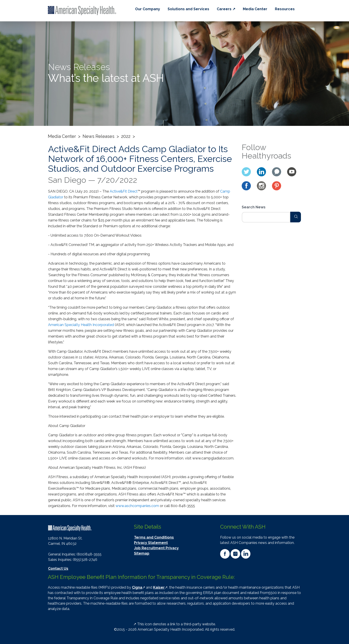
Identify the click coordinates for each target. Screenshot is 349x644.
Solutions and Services (188, 9)
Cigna (137, 587)
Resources (285, 9)
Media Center (255, 9)
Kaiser (159, 587)
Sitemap (142, 553)
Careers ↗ (226, 9)
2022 (126, 136)
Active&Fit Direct (124, 191)
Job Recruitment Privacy (156, 548)
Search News (254, 207)
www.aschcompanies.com (137, 506)
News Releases (98, 136)
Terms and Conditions (154, 537)
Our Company (148, 9)
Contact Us (58, 569)
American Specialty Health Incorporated (81, 325)
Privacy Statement (151, 543)
